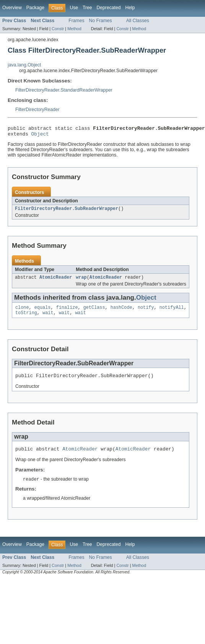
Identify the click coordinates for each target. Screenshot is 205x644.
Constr (58, 29)
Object (40, 136)
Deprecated (109, 8)
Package (35, 8)
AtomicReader (56, 281)
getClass (94, 312)
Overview (12, 8)
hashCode (121, 312)
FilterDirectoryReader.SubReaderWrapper (67, 211)
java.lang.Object (24, 65)
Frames (76, 21)
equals (43, 312)
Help (130, 8)
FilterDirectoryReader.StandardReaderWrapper (64, 90)
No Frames (101, 21)
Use (74, 8)
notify (146, 312)
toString (26, 318)
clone (22, 312)
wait (48, 318)
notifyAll (172, 312)
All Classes (138, 21)
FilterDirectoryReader (37, 110)
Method (74, 29)
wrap (81, 281)
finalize (67, 312)
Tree (87, 8)
